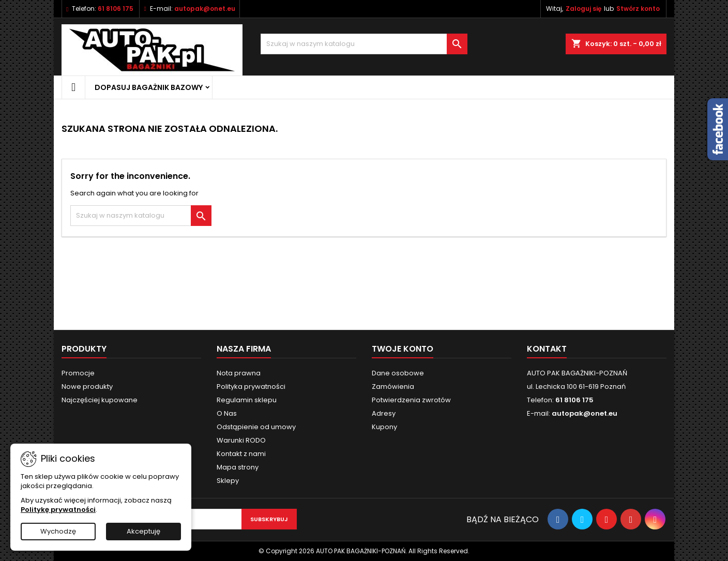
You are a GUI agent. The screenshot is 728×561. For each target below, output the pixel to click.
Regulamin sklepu (247, 400)
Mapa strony (238, 467)
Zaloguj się (583, 9)
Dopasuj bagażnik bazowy (149, 87)
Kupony (384, 427)
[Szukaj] (364, 44)
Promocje (78, 373)
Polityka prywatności (251, 386)
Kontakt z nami (241, 454)
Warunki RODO (241, 440)
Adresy (384, 413)
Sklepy (228, 481)
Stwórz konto (638, 9)
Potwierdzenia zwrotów (411, 400)
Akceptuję (143, 531)
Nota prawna (239, 373)
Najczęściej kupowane (100, 400)
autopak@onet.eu (205, 9)
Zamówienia (393, 386)
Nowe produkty (87, 386)
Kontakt (547, 349)
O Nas (227, 413)
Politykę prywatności (58, 510)
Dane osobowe (398, 373)
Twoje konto (403, 349)
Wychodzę (58, 531)
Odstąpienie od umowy (256, 427)
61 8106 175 (116, 9)
